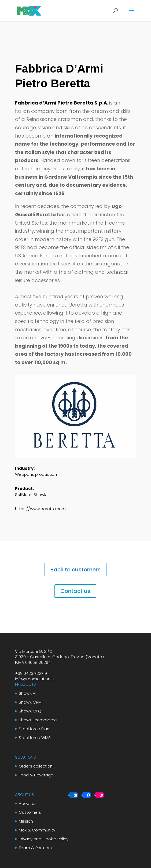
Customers (30, 812)
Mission (26, 821)
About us (28, 803)
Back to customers (75, 570)
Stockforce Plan (34, 729)
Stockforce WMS (35, 738)
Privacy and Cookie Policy (44, 839)
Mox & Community (37, 830)
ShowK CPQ (30, 711)
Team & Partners (35, 848)
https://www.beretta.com (40, 509)
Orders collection (36, 766)
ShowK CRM (30, 702)
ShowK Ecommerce (38, 720)
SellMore (23, 494)
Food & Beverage (36, 775)
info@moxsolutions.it (35, 679)
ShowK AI (27, 693)
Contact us (75, 591)
